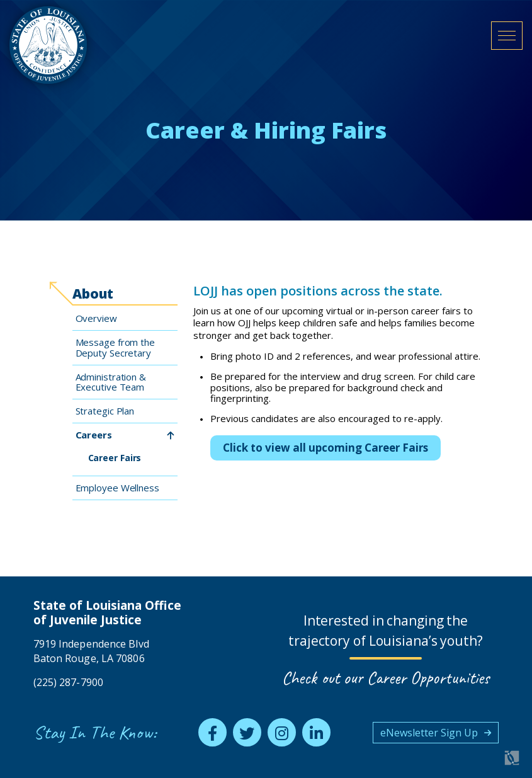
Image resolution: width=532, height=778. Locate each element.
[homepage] (48, 45)
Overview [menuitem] (96, 318)
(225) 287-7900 (68, 682)
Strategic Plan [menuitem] (105, 411)
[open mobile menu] (507, 36)
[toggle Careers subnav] (170, 435)
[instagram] (282, 732)
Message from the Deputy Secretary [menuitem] (115, 347)
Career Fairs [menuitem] (115, 458)
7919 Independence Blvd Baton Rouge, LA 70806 (91, 651)
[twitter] (247, 732)
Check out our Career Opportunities (386, 678)
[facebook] (212, 732)
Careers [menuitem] (94, 435)
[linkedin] (316, 732)
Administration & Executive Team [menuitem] (111, 382)
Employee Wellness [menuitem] (117, 488)
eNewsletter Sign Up (429, 733)
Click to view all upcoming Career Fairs (325, 448)
